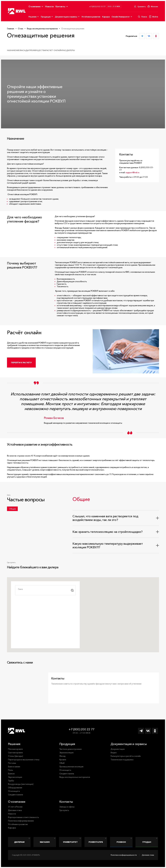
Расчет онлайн (54, 50)
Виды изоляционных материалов (75, 777)
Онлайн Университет (121, 17)
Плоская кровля (15, 749)
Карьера (106, 17)
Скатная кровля (15, 753)
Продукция (46, 17)
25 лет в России (15, 807)
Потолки (12, 763)
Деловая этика (15, 810)
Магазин (45, 842)
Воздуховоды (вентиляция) (21, 784)
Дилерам (19, 842)
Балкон (11, 774)
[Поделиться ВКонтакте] (149, 36)
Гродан (147, 842)
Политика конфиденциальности (124, 855)
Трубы (11, 781)
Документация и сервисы (66, 17)
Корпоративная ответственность (23, 817)
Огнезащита (14, 791)
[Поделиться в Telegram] (142, 36)
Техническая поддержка (122, 760)
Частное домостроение (70, 749)
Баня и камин (14, 767)
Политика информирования (21, 821)
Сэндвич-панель (67, 774)
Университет (70, 842)
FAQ (64, 50)
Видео (114, 753)
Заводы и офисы (67, 807)
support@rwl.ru (132, 172)
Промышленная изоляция (71, 767)
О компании (34, 7)
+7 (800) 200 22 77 (81, 729)
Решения (32, 17)
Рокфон (121, 842)
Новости (49, 7)
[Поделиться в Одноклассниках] (156, 36)
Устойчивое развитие (91, 17)
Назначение (13, 50)
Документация (118, 749)
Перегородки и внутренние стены (24, 760)
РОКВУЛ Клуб (96, 842)
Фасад (62, 756)
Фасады (24, 50)
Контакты (60, 7)
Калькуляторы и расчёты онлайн (126, 756)
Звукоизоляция (15, 777)
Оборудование (15, 788)
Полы (10, 770)
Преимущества (37, 50)
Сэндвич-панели (15, 795)
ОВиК (62, 763)
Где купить (64, 810)
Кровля (63, 760)
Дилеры (71, 50)
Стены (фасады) (15, 756)
